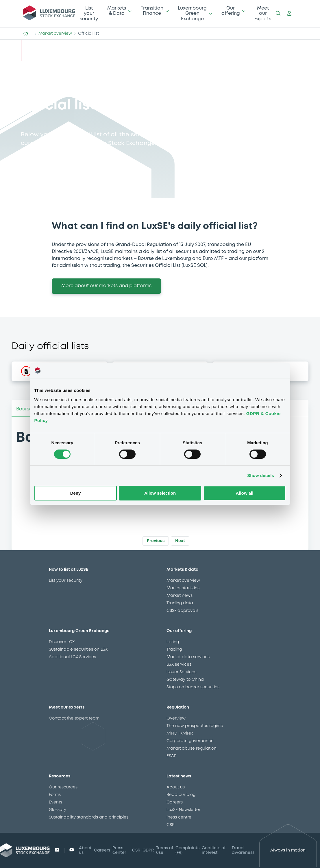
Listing (173, 642)
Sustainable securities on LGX (78, 649)
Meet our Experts (263, 14)
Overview (176, 718)
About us (176, 787)
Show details (261, 476)
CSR (171, 825)
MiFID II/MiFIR (180, 733)
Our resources (63, 787)
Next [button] (180, 541)
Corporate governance (190, 741)
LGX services (179, 665)
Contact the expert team (74, 718)
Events (56, 802)
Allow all (245, 493)
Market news (180, 596)
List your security (89, 14)
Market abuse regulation (192, 748)
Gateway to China (185, 680)
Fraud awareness (243, 850)
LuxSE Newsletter (183, 810)
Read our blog (181, 795)
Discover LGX (62, 642)
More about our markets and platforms (106, 286)
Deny (76, 493)
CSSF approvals (182, 611)
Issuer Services (181, 672)
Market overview (55, 34)
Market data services (188, 657)
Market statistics (183, 588)
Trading (174, 649)
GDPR (148, 850)
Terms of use (165, 850)
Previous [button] (156, 541)
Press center (119, 850)
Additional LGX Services (72, 657)
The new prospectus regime (195, 726)
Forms (55, 795)
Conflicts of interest (214, 850)
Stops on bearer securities (193, 687)
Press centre (179, 817)
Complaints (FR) (187, 850)
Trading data (180, 603)
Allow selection (160, 493)
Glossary (58, 810)
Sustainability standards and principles (89, 817)
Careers (175, 802)
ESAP (171, 756)
